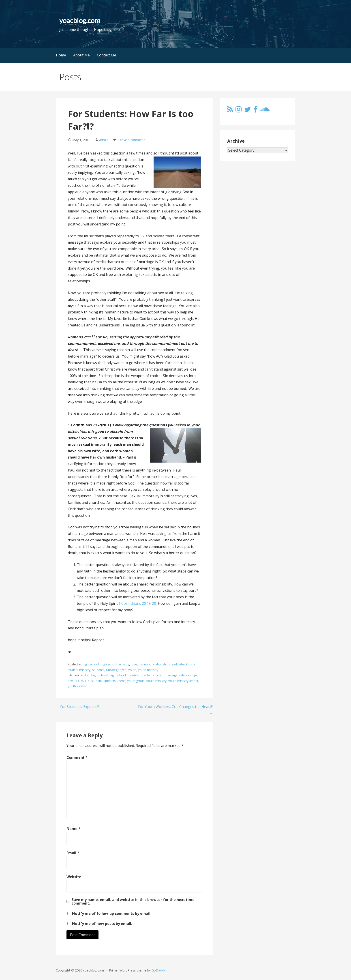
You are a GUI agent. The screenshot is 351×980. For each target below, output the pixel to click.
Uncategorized (116, 670)
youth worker (77, 686)
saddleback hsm (183, 664)
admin (104, 140)
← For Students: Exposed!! (77, 707)
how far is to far (151, 675)
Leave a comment (132, 140)
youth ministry (148, 670)
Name (73, 829)
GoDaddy (159, 970)
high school (91, 664)
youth (132, 670)
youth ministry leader (183, 681)
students (98, 670)
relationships (161, 664)
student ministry (79, 670)
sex (70, 681)
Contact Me (107, 55)
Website (74, 877)
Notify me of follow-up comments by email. (112, 914)
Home (61, 55)
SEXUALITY (82, 681)
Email (73, 853)
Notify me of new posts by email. (102, 924)
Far (87, 675)
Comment (77, 757)
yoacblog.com (80, 20)
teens (121, 681)
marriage (171, 675)
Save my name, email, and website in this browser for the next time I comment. (134, 901)
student (97, 681)
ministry (144, 664)
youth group (136, 681)
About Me (81, 55)
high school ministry (115, 664)
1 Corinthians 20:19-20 (137, 603)
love (134, 664)
